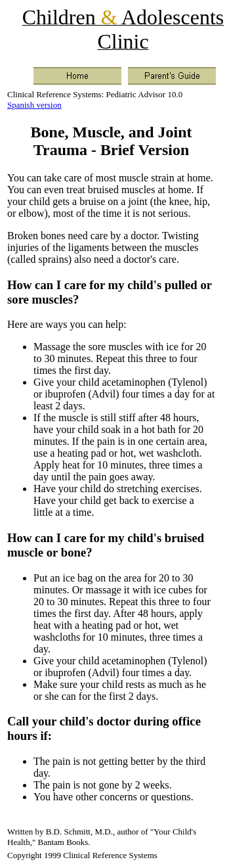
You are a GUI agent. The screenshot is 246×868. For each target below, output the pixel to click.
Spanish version (34, 105)
